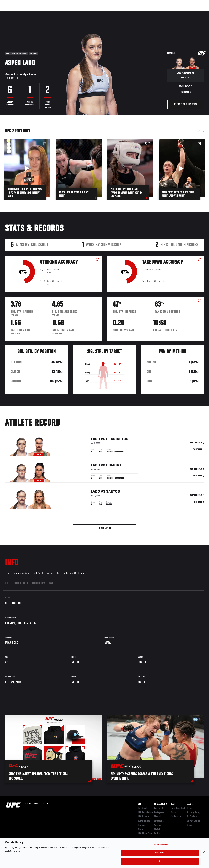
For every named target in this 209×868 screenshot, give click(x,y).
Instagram (159, 813)
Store (140, 829)
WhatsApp (159, 821)
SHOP (189, 12)
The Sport (142, 808)
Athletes (37, 12)
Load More (105, 529)
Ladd (95, 440)
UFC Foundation (145, 813)
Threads (158, 817)
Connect (146, 12)
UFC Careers (144, 817)
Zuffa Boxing (175, 12)
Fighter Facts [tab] (20, 583)
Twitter (158, 834)
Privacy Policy (194, 813)
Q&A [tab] (51, 583)
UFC (140, 804)
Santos (113, 492)
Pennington (117, 440)
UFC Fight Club (145, 834)
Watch (159, 12)
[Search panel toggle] (198, 12)
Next (203, 131)
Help (173, 804)
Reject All (160, 853)
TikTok (157, 829)
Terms (190, 808)
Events (9, 12)
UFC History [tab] (38, 583)
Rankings (23, 12)
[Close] (204, 852)
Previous (199, 131)
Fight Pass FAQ (178, 808)
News (50, 12)
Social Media (161, 804)
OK (160, 861)
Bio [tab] (7, 583)
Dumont (114, 466)
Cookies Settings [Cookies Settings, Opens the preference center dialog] (160, 845)
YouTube (158, 825)
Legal (190, 804)
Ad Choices (192, 817)
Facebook (159, 808)
